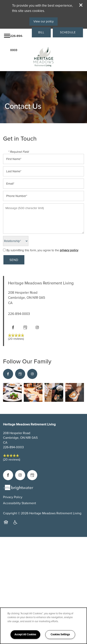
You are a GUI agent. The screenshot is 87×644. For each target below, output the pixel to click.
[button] (81, 5)
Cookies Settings (60, 634)
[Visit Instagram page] (37, 327)
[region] (43, 626)
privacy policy (69, 250)
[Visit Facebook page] (13, 327)
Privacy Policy (13, 497)
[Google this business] (25, 327)
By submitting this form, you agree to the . (43, 250)
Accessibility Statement (20, 503)
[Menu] (7, 36)
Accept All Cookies (25, 634)
